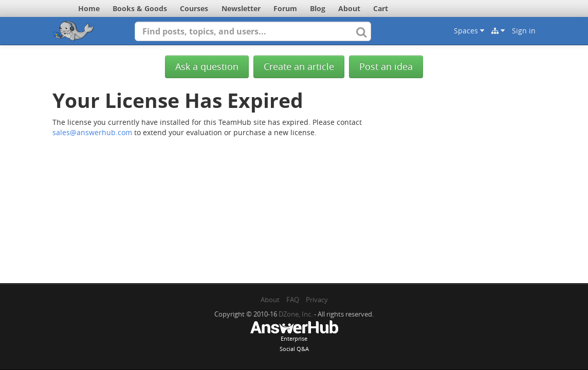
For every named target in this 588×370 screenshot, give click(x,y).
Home (89, 8)
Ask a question (207, 67)
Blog (318, 8)
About (349, 8)
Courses (194, 8)
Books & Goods (140, 8)
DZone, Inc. (296, 314)
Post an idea (386, 67)
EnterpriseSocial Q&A (294, 337)
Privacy (317, 300)
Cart (381, 8)
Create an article (299, 67)
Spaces (469, 31)
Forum (285, 8)
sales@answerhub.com (92, 132)
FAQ (293, 300)
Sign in (524, 31)
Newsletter (241, 8)
